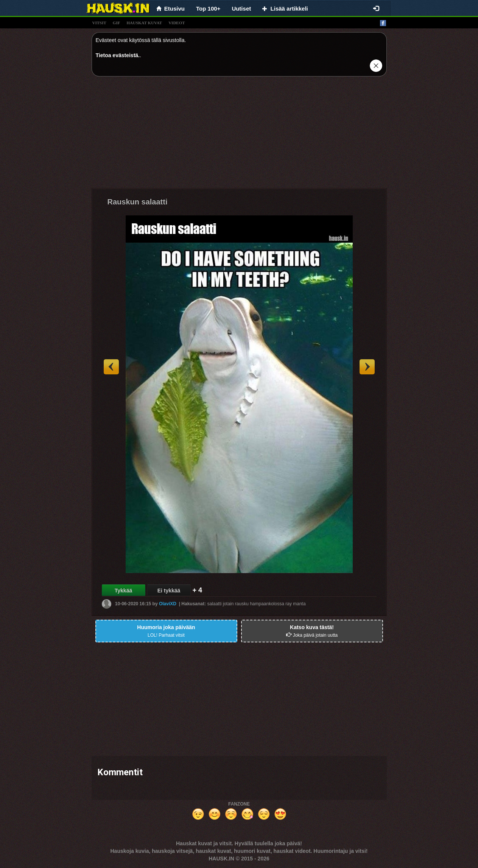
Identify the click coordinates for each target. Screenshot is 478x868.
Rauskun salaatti (138, 202)
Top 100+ (208, 9)
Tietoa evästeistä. (118, 55)
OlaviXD (168, 604)
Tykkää (123, 591)
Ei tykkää (169, 591)
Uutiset (241, 9)
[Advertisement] (239, 135)
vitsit (99, 23)
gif (117, 23)
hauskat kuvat (144, 23)
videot (177, 23)
